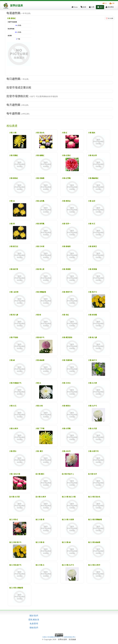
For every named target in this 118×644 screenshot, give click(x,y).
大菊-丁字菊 (40, 429)
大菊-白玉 (13, 406)
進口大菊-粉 (40, 542)
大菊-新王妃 (14, 246)
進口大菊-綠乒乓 (15, 565)
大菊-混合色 (40, 133)
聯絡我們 (34, 628)
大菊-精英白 (66, 406)
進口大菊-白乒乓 (68, 565)
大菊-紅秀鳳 (66, 178)
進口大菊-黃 (40, 520)
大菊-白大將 (92, 383)
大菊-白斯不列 (93, 451)
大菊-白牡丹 (66, 451)
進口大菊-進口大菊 (69, 497)
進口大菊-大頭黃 (68, 520)
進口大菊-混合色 (94, 497)
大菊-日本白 (66, 383)
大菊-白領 (39, 406)
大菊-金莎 (92, 201)
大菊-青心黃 (40, 269)
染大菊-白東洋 (41, 497)
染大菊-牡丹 (92, 474)
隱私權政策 (34, 620)
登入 (105, 3)
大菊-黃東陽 (92, 269)
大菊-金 (12, 201)
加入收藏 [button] (110, 18)
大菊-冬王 (92, 224)
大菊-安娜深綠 (67, 360)
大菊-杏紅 (65, 315)
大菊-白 (38, 383)
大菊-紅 (65, 133)
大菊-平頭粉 (14, 337)
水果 (92, 7)
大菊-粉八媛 (92, 337)
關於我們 (34, 616)
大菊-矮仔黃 (14, 269)
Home (75, 7)
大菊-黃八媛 (14, 315)
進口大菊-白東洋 (94, 565)
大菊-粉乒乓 (40, 337)
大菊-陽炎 (92, 133)
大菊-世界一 (66, 224)
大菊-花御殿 (40, 178)
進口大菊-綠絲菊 (94, 542)
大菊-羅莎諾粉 (67, 337)
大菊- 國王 (39, 451)
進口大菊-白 (40, 565)
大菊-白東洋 (14, 429)
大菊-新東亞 (92, 246)
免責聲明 (34, 624)
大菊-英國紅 (14, 155)
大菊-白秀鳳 (66, 429)
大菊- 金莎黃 (14, 292)
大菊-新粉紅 (11, 18)
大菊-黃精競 (66, 269)
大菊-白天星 (92, 429)
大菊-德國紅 (40, 155)
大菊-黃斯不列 (67, 292)
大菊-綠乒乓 (92, 360)
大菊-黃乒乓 (92, 292)
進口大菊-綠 (66, 542)
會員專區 (110, 7)
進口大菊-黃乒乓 (15, 542)
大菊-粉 (38, 315)
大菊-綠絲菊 (40, 360)
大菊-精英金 (66, 201)
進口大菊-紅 (14, 520)
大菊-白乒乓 (92, 406)
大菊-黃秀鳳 (40, 224)
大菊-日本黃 (40, 246)
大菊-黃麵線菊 (41, 292)
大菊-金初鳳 (40, 201)
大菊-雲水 (13, 451)
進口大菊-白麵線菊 (16, 588)
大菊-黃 (12, 224)
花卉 (100, 7)
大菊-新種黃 (66, 246)
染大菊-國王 (40, 474)
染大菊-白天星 (14, 497)
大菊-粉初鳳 (92, 315)
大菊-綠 (12, 360)
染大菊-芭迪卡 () (68, 474)
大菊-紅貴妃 (66, 155)
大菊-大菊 (13, 133)
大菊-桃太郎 (92, 155)
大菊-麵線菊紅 (93, 178)
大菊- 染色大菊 (15, 474)
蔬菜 (83, 7)
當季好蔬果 (17, 6)
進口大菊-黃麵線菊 (95, 520)
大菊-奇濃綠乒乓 (15, 383)
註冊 (112, 3)
